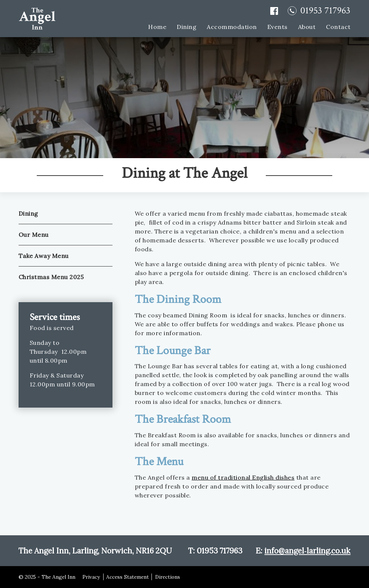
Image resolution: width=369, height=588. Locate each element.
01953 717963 (325, 11)
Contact (338, 27)
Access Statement (128, 577)
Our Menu (34, 235)
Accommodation (232, 27)
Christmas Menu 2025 (51, 277)
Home (157, 27)
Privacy (91, 577)
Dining (187, 27)
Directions (168, 577)
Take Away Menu (44, 256)
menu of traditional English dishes (243, 477)
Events (277, 27)
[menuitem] (152, 26)
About (307, 27)
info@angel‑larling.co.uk (307, 551)
